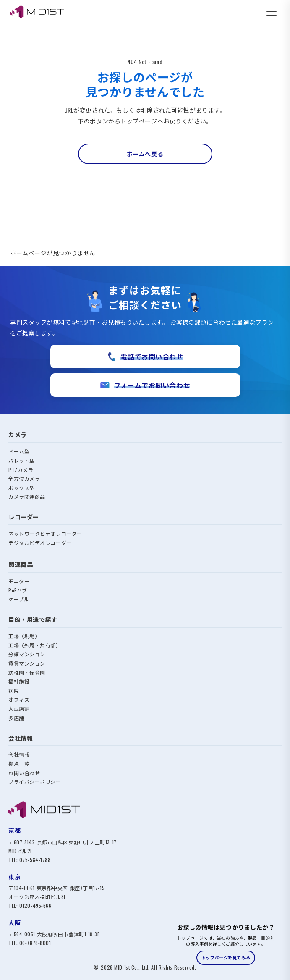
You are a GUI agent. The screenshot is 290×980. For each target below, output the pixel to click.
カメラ (18, 434)
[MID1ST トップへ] (145, 810)
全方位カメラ (24, 478)
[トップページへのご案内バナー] (226, 944)
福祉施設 (19, 681)
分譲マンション (27, 654)
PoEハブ (18, 590)
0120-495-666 (35, 905)
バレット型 (22, 460)
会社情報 (19, 754)
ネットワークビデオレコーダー (45, 533)
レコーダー (24, 517)
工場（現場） (24, 636)
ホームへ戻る (145, 153)
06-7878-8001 (35, 943)
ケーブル (19, 599)
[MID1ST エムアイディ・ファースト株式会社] (37, 12)
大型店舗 (19, 709)
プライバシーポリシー (35, 782)
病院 (14, 690)
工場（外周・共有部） (35, 645)
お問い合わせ (24, 773)
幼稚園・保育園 (27, 672)
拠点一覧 (19, 764)
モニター (19, 581)
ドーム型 (19, 451)
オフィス (19, 699)
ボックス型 (22, 488)
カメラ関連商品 (27, 497)
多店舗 (16, 718)
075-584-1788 (35, 860)
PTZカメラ (21, 470)
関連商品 (21, 564)
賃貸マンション (27, 663)
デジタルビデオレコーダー (40, 543)
